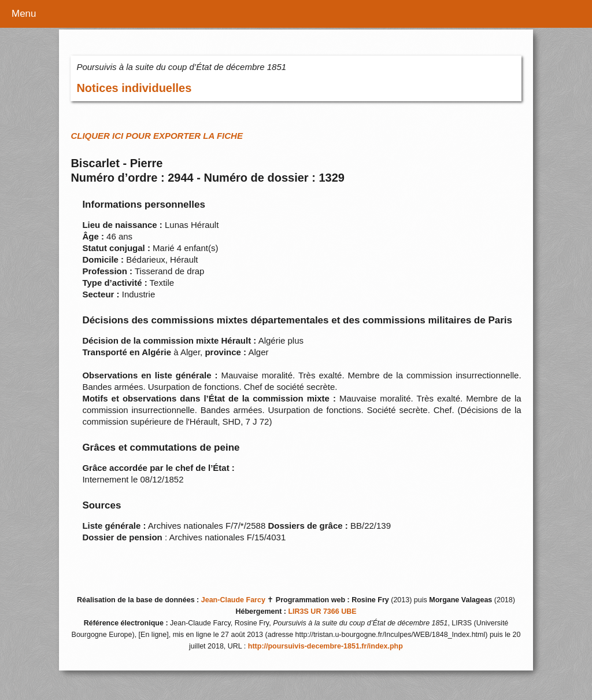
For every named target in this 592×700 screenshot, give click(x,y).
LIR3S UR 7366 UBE (322, 611)
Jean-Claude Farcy (233, 600)
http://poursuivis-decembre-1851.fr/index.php (325, 646)
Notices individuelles (134, 88)
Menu (24, 14)
